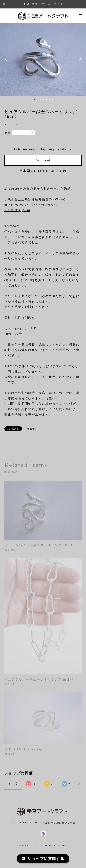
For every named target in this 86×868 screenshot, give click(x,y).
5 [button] (46, 100)
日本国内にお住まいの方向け (43, 171)
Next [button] (79, 59)
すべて (13, 784)
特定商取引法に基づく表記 (59, 823)
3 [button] (40, 100)
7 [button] (52, 100)
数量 (8, 133)
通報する (33, 429)
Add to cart (43, 160)
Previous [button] (7, 59)
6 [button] (49, 100)
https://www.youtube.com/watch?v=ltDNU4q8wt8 (31, 207)
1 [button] (34, 100)
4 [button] (43, 100)
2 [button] (37, 100)
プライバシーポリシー (24, 823)
